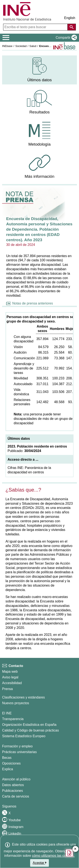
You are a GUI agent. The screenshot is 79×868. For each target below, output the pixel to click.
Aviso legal (10, 677)
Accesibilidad (12, 683)
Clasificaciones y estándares (23, 697)
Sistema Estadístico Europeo (24, 736)
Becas (7, 758)
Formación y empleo (17, 746)
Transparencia (13, 719)
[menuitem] (39, 70)
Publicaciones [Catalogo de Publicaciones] (13, 791)
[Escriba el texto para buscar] (36, 27)
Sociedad (21, 46)
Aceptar (39, 863)
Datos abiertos (13, 785)
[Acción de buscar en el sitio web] (72, 27)
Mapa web (10, 672)
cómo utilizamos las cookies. (53, 856)
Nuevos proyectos (16, 703)
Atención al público (16, 779)
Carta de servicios (16, 796)
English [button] (70, 18)
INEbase (7, 46)
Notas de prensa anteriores (29, 303)
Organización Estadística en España (29, 725)
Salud (33, 46)
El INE (7, 713)
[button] (65, 38)
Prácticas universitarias (19, 752)
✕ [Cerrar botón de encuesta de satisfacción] (75, 849)
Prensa (7, 689)
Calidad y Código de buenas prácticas (31, 730)
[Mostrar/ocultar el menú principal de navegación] (6, 38)
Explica (8, 769)
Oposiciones (11, 763)
